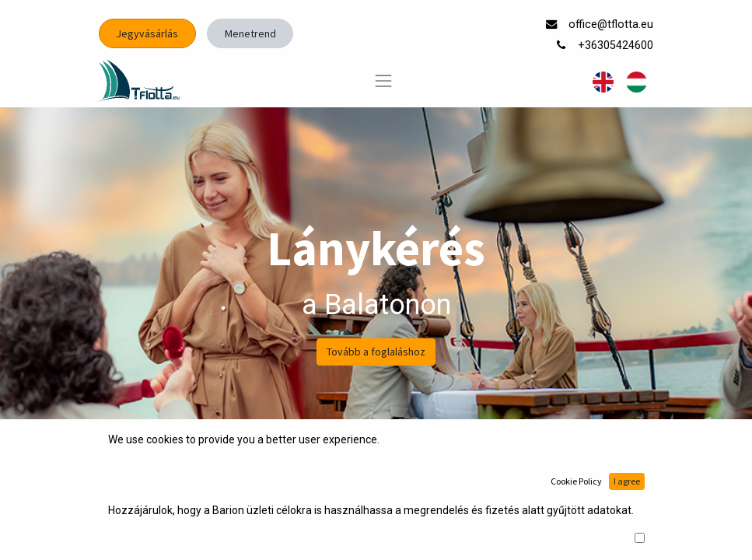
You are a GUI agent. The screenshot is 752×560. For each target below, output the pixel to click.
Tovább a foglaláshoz (376, 352)
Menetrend (250, 33)
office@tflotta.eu (612, 24)
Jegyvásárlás (147, 33)
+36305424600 (617, 45)
